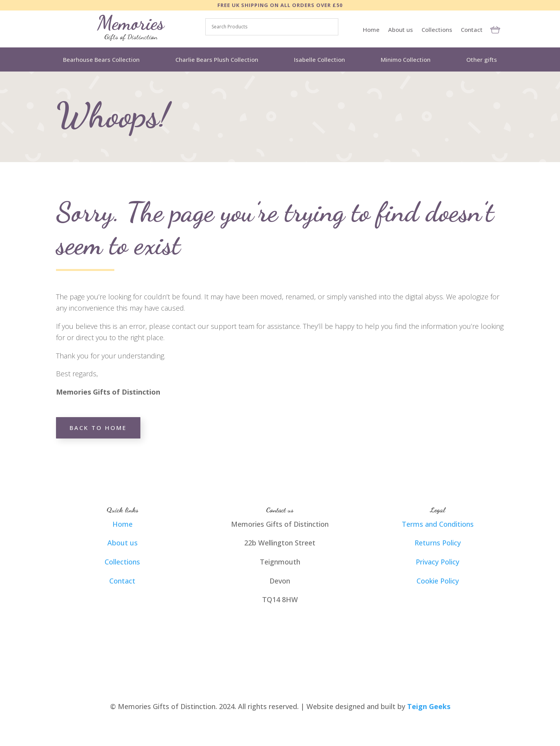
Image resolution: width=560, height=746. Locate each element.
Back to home (98, 428)
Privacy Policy (437, 562)
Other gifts (482, 59)
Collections (437, 30)
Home (371, 30)
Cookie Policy (438, 581)
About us (401, 30)
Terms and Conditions (438, 524)
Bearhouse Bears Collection (101, 59)
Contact (472, 30)
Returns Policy (438, 543)
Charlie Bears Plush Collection (217, 59)
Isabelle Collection (319, 59)
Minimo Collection (406, 59)
